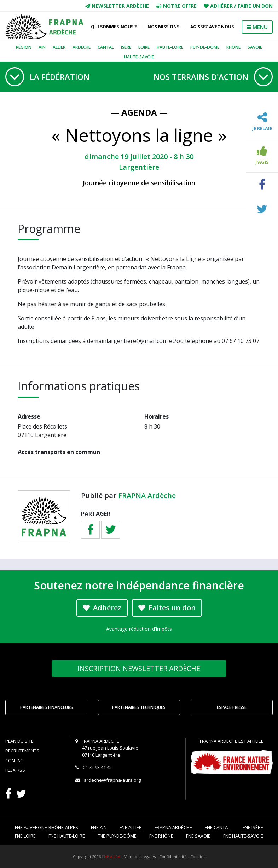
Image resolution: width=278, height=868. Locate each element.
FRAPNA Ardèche (147, 496)
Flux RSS (15, 770)
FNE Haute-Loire (67, 836)
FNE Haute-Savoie (243, 836)
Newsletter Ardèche (117, 6)
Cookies (198, 857)
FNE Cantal (217, 827)
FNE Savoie (198, 836)
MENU (257, 27)
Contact (15, 761)
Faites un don (167, 608)
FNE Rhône (161, 836)
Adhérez (102, 608)
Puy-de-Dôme (205, 47)
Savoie (255, 47)
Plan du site (19, 741)
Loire (144, 47)
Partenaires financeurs (47, 707)
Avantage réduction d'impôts (139, 629)
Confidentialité (173, 857)
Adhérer (221, 6)
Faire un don (255, 6)
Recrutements (22, 751)
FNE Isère (253, 827)
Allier (59, 47)
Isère (126, 47)
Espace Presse (232, 707)
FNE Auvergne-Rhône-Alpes (47, 827)
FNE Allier (131, 827)
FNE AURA (111, 857)
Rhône (233, 47)
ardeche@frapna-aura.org (112, 780)
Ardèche (82, 47)
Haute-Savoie (139, 57)
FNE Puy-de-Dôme (117, 836)
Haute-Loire (170, 47)
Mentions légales (140, 857)
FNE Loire (25, 836)
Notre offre (176, 6)
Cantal (106, 47)
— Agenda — (139, 112)
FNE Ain (99, 827)
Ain (42, 47)
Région (24, 47)
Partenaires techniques (139, 707)
